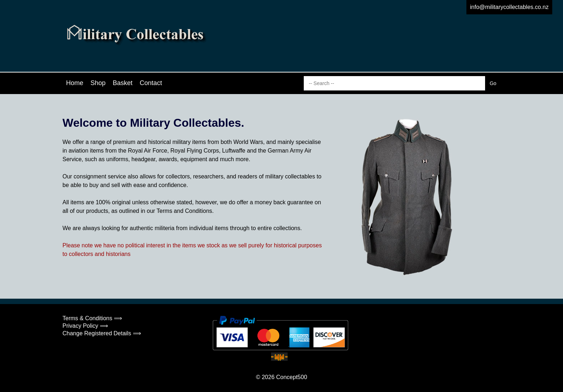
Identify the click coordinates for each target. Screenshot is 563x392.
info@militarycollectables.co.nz (509, 7)
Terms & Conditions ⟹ (92, 318)
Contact (151, 83)
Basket (123, 83)
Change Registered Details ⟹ (102, 333)
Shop (98, 83)
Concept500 (292, 377)
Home (75, 83)
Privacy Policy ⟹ (85, 326)
